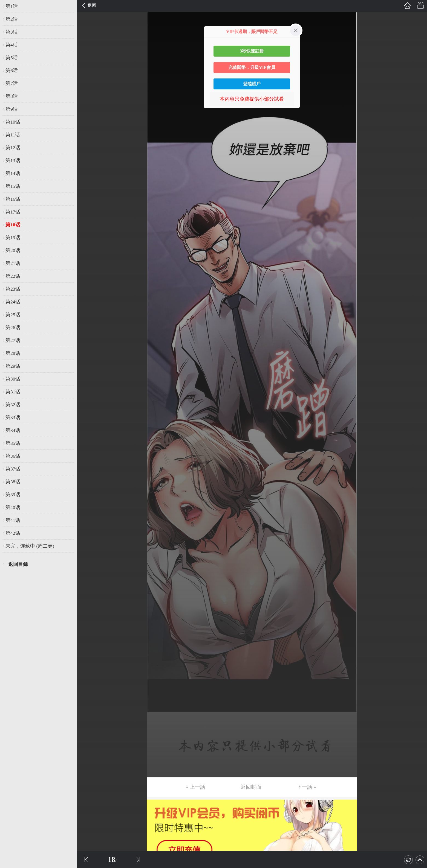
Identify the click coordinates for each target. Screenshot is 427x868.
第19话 (13, 238)
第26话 (13, 328)
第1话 (12, 6)
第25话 (13, 315)
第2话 (12, 19)
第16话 (13, 199)
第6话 (12, 71)
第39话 (13, 495)
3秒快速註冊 (252, 51)
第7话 (12, 83)
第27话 (13, 340)
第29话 (13, 366)
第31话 (13, 392)
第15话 (13, 186)
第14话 (13, 173)
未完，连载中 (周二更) (30, 546)
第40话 (13, 507)
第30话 (13, 379)
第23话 (13, 289)
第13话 (13, 160)
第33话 (13, 417)
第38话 (13, 482)
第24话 (13, 302)
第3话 (12, 32)
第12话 (13, 148)
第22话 (13, 276)
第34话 (13, 430)
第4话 (12, 45)
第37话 (13, 469)
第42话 (13, 533)
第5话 (12, 58)
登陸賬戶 (252, 84)
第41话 (13, 520)
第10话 (13, 122)
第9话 (12, 109)
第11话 (13, 135)
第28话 (13, 353)
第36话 (13, 456)
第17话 (13, 212)
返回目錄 (18, 564)
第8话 (12, 96)
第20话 (13, 250)
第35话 (13, 443)
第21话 (13, 263)
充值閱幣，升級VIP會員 (252, 67)
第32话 (13, 405)
